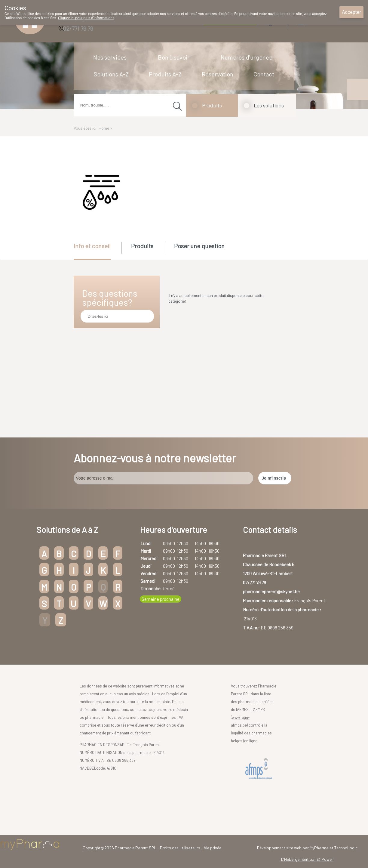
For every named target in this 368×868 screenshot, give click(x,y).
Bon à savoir (174, 57)
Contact (264, 74)
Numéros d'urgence (247, 57)
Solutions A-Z (111, 74)
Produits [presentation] (142, 246)
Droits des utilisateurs (180, 848)
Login (316, 21)
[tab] (97, 251)
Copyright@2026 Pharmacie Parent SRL (120, 848)
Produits (212, 105)
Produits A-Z (165, 74)
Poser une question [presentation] (199, 246)
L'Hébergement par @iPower (307, 859)
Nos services (110, 57)
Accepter (351, 12)
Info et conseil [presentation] (92, 246)
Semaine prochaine (161, 599)
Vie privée (213, 848)
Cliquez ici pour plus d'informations (86, 18)
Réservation (218, 74)
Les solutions (269, 105)
